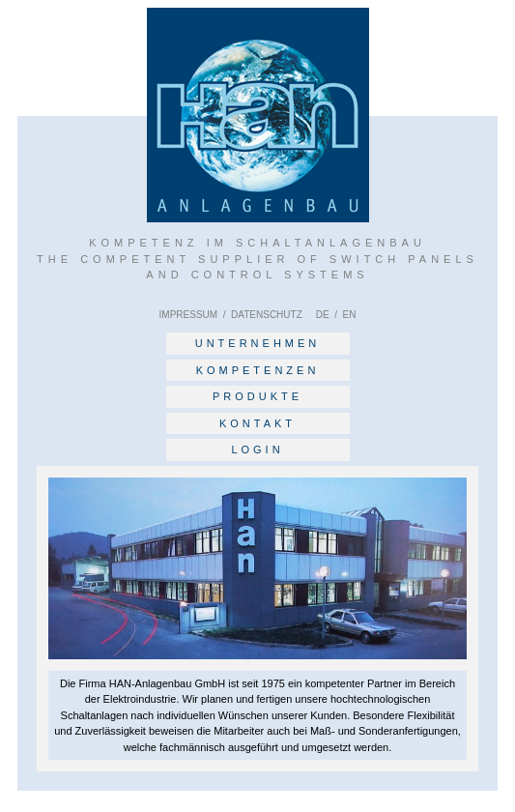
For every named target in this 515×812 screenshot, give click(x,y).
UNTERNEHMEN (258, 343)
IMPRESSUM (189, 315)
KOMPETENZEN (258, 370)
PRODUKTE (257, 396)
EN (349, 315)
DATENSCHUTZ (267, 315)
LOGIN (257, 449)
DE (323, 315)
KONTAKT (257, 423)
